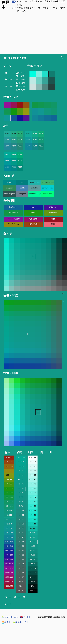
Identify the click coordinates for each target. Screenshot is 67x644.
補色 (53, 219)
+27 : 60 (33, 502)
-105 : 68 (9, 475)
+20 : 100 (21, 457)
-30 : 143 (9, 497)
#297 (20, 140)
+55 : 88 (33, 471)
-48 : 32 (21, 555)
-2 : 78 (21, 493)
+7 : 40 (33, 528)
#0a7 (20, 154)
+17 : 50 (33, 515)
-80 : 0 (21, 590)
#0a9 (7, 154)
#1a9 (28, 133)
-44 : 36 (21, 550)
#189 (28, 146)
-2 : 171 (9, 515)
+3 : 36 (33, 533)
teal (22, 182)
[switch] (14, 2)
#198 (35, 140)
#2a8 (14, 133)
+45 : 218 (9, 546)
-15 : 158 (9, 502)
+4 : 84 (21, 475)
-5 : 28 (33, 559)
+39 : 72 (33, 488)
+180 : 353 (9, 586)
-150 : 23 (9, 462)
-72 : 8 (21, 582)
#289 (7, 146)
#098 (14, 161)
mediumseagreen (47, 182)
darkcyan (9, 182)
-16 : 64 (21, 515)
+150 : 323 (9, 577)
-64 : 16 (21, 573)
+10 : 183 (9, 533)
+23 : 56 (33, 506)
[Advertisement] (33, 34)
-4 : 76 (21, 502)
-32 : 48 (21, 537)
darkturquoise (47, 188)
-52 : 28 (21, 559)
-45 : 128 (9, 493)
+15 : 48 (33, 519)
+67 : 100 (33, 457)
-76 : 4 (21, 586)
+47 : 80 (33, 479)
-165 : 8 (9, 457)
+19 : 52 (33, 511)
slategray (22, 194)
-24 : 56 (21, 524)
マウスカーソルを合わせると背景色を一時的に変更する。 (41, 3)
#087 (20, 167)
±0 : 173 (9, 519)
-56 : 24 (21, 564)
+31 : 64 (33, 497)
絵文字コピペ (20, 622)
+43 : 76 (33, 484)
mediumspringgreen (35, 194)
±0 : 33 (33, 542)
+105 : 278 (9, 564)
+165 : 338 (9, 582)
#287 (20, 146)
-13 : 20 (33, 568)
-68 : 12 (21, 577)
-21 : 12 (33, 577)
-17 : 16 (33, 573)
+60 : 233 (9, 550)
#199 (28, 140)
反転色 (53, 224)
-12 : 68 (21, 511)
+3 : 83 (21, 479)
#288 (14, 146)
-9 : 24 (33, 564)
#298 (14, 140)
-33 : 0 (33, 590)
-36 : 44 (21, 542)
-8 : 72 (21, 506)
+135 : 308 (9, 573)
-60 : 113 (9, 488)
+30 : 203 (9, 542)
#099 (7, 161)
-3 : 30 (33, 555)
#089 (7, 167)
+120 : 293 (9, 568)
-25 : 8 (33, 582)
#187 (41, 146)
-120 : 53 (9, 471)
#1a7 (41, 133)
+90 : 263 (9, 559)
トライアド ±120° (13, 219)
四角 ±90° (53, 207)
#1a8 (35, 133)
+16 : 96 (21, 462)
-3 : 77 (21, 497)
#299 (7, 140)
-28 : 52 (21, 528)
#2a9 (7, 133)
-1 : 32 (33, 546)
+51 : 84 (33, 475)
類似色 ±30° (13, 207)
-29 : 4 (33, 586)
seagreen (9, 188)
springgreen (47, 194)
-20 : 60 (21, 519)
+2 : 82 (21, 484)
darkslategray (9, 194)
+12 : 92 (21, 466)
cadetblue (35, 188)
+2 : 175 (9, 524)
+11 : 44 (33, 524)
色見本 (6, 622)
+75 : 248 (9, 555)
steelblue (22, 188)
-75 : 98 (9, 484)
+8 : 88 (21, 471)
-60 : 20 (21, 568)
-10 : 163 (9, 506)
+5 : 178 (9, 528)
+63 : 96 (33, 462)
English (25, 617)
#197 (41, 140)
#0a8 (14, 154)
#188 (35, 146)
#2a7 (20, 133)
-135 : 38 (9, 466)
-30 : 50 (21, 533)
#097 (20, 161)
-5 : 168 (9, 511)
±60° (33, 207)
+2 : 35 (33, 537)
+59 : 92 (33, 466)
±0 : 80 (21, 488)
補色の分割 (33, 219)
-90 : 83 (9, 479)
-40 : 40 (21, 546)
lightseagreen (35, 182)
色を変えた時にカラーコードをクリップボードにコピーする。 (41, 10)
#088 (14, 167)
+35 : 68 (33, 493)
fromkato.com (10, 617)
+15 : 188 (9, 537)
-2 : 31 (33, 550)
